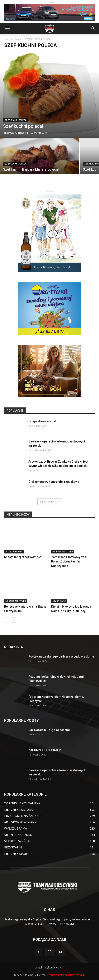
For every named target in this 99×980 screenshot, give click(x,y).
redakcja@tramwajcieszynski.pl (67, 975)
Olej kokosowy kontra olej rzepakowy (54, 482)
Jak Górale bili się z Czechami (49, 730)
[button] (93, 29)
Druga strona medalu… (44, 421)
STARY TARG (59, 601)
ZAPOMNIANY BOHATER (45, 750)
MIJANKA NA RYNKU (63, 552)
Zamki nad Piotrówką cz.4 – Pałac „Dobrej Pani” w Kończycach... (70, 561)
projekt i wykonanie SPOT (50, 968)
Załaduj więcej (50, 502)
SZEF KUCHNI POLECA (15, 120)
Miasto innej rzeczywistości (23, 557)
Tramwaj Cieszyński (16, 133)
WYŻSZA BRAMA (14, 552)
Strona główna (13, 39)
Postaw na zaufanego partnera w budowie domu (61, 656)
